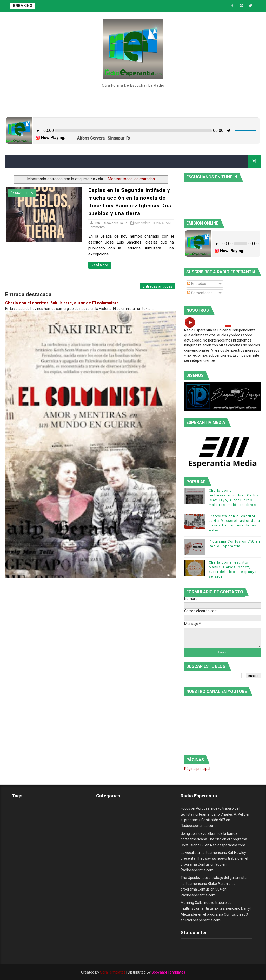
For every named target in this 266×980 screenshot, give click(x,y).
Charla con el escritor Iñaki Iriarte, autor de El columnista (62, 303)
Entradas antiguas (158, 286)
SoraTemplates (113, 972)
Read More (100, 265)
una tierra (24, 193)
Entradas (197, 284)
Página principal (197, 769)
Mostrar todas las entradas (131, 179)
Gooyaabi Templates (168, 972)
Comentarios (200, 293)
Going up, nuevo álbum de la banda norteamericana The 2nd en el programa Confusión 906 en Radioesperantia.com (214, 839)
